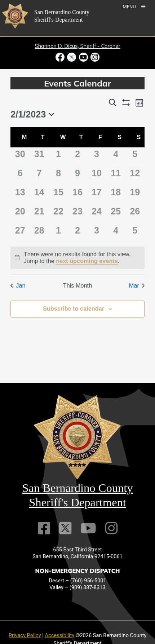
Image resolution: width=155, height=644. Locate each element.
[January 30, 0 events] (20, 157)
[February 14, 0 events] (39, 195)
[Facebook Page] (44, 528)
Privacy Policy (25, 635)
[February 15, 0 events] (58, 195)
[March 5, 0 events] (135, 233)
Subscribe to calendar (74, 308)
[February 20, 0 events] (20, 214)
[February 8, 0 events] (58, 176)
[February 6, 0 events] (20, 176)
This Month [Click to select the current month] (77, 285)
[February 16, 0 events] (77, 195)
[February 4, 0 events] (116, 157)
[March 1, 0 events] (58, 233)
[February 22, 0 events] (58, 214)
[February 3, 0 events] (97, 157)
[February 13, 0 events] (20, 195)
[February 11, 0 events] (116, 176)
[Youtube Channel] (88, 528)
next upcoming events (87, 261)
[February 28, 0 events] (39, 233)
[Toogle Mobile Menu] (134, 6)
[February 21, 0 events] (39, 214)
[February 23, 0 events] (77, 214)
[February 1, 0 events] (58, 157)
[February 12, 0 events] (135, 176)
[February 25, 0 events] (116, 214)
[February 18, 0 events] (116, 195)
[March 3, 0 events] (97, 233)
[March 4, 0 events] (116, 233)
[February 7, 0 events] (39, 176)
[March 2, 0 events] (77, 233)
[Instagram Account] (111, 528)
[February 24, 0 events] (97, 214)
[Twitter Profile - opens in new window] (72, 57)
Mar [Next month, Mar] (137, 285)
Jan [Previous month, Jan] (18, 285)
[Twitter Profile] (65, 528)
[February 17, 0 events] (97, 195)
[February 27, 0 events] (20, 233)
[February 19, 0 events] (135, 195)
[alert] (77, 258)
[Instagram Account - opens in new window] (94, 57)
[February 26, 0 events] (135, 214)
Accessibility (60, 635)
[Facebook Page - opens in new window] (61, 57)
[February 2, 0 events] (77, 157)
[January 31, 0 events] (39, 157)
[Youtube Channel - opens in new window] (83, 57)
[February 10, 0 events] (97, 176)
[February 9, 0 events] (77, 176)
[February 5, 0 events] (135, 157)
